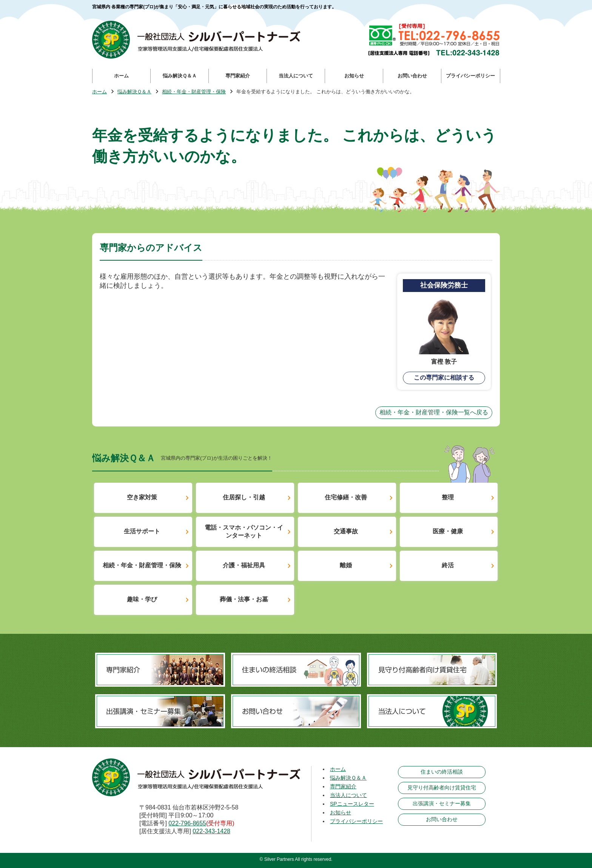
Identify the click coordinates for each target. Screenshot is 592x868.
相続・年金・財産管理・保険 (194, 92)
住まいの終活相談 (442, 772)
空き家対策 (142, 497)
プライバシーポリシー (356, 821)
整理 (448, 497)
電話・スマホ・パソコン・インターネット (244, 531)
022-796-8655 (187, 823)
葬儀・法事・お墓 (244, 599)
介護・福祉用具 (244, 565)
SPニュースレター (352, 804)
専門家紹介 (343, 786)
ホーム (99, 92)
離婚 (346, 565)
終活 (448, 565)
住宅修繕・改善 (346, 497)
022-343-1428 (211, 831)
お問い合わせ (442, 819)
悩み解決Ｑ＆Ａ (134, 92)
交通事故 (346, 531)
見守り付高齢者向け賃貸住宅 (442, 788)
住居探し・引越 (244, 497)
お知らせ (341, 812)
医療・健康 (448, 531)
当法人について (348, 795)
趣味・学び (142, 599)
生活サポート (142, 531)
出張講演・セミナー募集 (442, 803)
